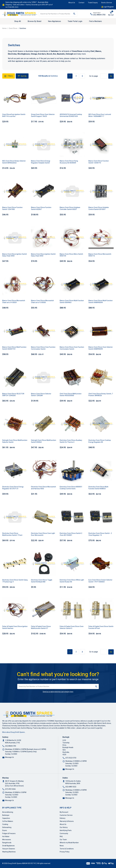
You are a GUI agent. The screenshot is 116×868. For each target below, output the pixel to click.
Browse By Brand (34, 21)
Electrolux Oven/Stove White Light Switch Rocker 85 (72, 581)
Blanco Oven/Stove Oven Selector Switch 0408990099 (101, 348)
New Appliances (54, 21)
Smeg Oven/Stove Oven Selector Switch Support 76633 (43, 115)
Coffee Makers (8, 821)
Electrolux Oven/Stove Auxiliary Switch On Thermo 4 (71, 441)
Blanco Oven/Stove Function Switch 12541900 (12, 208)
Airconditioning (8, 812)
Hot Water (6, 836)
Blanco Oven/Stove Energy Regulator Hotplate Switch (41, 162)
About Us (72, 3)
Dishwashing (7, 827)
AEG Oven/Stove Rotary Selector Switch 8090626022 (14, 162)
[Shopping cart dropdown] (111, 14)
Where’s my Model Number (69, 843)
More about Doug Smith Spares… (14, 732)
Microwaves (7, 840)
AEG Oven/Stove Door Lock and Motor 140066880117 (100, 115)
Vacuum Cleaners (9, 849)
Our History (64, 827)
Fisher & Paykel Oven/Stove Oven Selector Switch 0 (72, 627)
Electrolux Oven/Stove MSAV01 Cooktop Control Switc (71, 488)
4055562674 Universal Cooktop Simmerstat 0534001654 (71, 115)
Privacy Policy (65, 852)
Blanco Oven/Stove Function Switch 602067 (41, 208)
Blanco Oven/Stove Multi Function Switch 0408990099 (101, 302)
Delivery (63, 818)
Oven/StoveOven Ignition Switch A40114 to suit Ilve (14, 115)
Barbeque (6, 815)
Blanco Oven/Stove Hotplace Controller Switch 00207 (70, 208)
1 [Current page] (70, 76)
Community (64, 833)
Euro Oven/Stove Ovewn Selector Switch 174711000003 (100, 581)
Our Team (63, 840)
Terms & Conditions (67, 849)
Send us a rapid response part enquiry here (58, 692)
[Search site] (74, 14)
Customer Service (66, 815)
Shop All (18, 21)
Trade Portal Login (75, 21)
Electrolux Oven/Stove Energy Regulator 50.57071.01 (13, 488)
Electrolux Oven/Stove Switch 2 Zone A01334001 (71, 534)
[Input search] (55, 14)
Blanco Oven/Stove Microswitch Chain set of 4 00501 (14, 302)
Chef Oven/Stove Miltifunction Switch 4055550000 (71, 395)
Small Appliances (8, 846)
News (62, 846)
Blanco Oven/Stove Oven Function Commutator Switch (43, 348)
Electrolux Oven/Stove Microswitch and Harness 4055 (43, 488)
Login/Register (108, 7)
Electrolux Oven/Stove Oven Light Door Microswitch (43, 534)
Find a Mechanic (95, 21)
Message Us (9, 757)
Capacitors (6, 818)
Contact (81, 3)
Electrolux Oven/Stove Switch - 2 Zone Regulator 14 (100, 534)
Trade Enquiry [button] (93, 3)
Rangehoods (7, 843)
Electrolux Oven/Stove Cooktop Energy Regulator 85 (100, 441)
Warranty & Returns (67, 821)
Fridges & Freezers (9, 833)
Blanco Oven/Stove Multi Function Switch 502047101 (14, 348)
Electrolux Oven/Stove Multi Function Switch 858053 (98, 488)
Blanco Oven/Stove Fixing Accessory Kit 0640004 (69, 162)
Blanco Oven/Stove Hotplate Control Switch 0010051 (99, 208)
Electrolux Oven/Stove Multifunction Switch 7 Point (12, 534)
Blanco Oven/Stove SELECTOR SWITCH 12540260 (13, 395)
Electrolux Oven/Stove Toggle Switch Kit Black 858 (42, 581)
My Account (64, 812)
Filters (9, 76)
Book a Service (107, 3)
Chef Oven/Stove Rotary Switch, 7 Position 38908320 (101, 395)
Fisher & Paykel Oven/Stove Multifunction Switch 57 (41, 627)
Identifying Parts (66, 830)
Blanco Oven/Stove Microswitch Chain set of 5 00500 (42, 302)
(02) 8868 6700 (99, 15)
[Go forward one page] (82, 76)
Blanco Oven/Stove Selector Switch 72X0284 (41, 395)
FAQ (61, 836)
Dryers (5, 830)
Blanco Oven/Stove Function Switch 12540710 (99, 162)
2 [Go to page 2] (76, 76)
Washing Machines (9, 852)
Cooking (5, 824)
